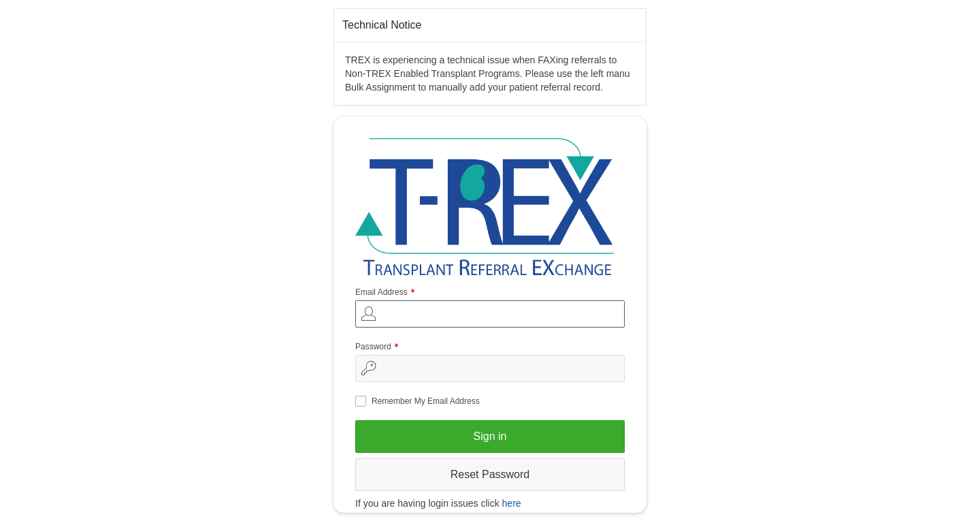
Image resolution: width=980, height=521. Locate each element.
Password (378, 348)
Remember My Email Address (426, 401)
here (512, 503)
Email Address (387, 293)
